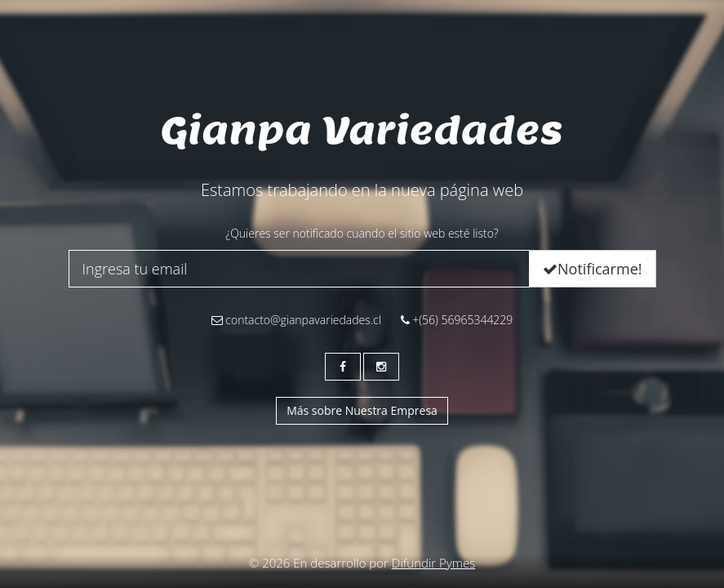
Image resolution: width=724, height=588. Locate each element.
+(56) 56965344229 (457, 320)
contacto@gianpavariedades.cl (296, 320)
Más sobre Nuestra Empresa (362, 410)
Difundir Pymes (433, 563)
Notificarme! (592, 269)
